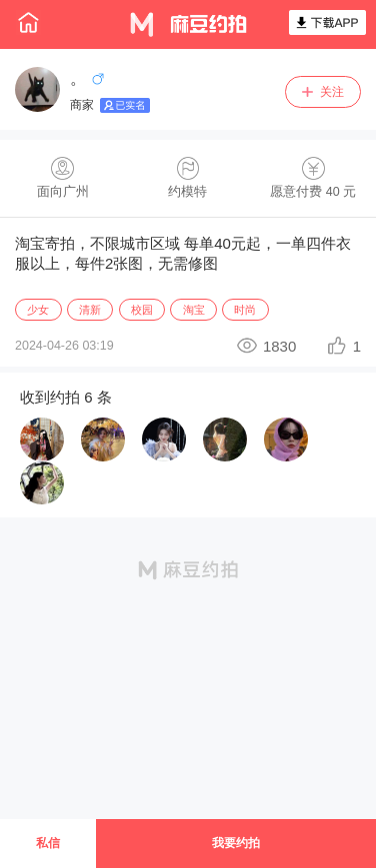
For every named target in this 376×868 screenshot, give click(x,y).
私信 (48, 843)
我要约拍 (236, 843)
